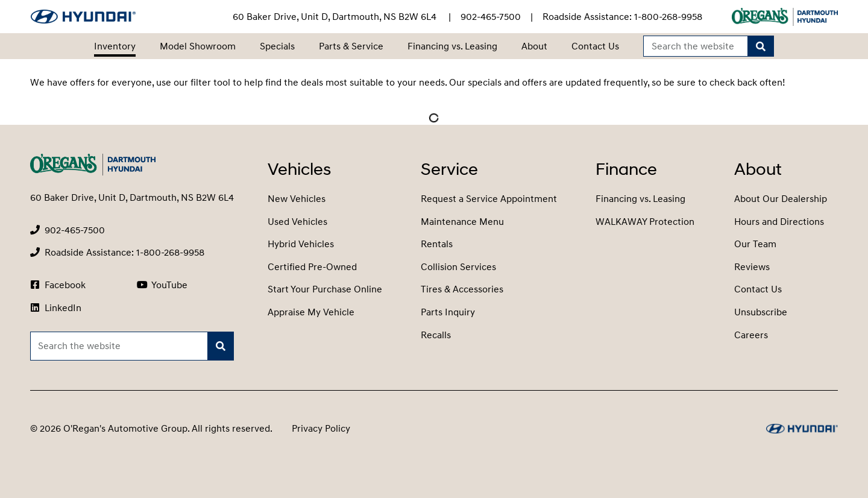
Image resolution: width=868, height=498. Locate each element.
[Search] (761, 46)
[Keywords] (696, 46)
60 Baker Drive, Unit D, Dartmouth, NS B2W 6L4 (336, 17)
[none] (491, 17)
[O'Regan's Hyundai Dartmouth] (83, 17)
